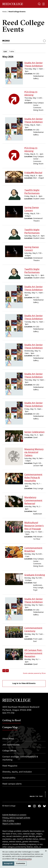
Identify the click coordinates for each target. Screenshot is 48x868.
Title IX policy (8, 821)
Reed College (13, 4)
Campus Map (10, 727)
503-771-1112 (8, 713)
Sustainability (9, 778)
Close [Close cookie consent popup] (46, 853)
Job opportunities (11, 745)
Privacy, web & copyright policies (16, 818)
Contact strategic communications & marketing (20, 758)
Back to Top (36, 796)
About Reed (8, 739)
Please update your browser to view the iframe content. (24, 52)
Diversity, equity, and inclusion (17, 772)
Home (5, 12)
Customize (21, 863)
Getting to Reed (12, 720)
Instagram (34, 806)
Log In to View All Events (24, 683)
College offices (9, 751)
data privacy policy (25, 859)
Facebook (39, 806)
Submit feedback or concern (14, 815)
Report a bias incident (12, 824)
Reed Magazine (10, 766)
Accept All (8, 863)
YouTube (29, 806)
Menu (6, 41)
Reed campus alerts (12, 784)
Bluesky (44, 806)
